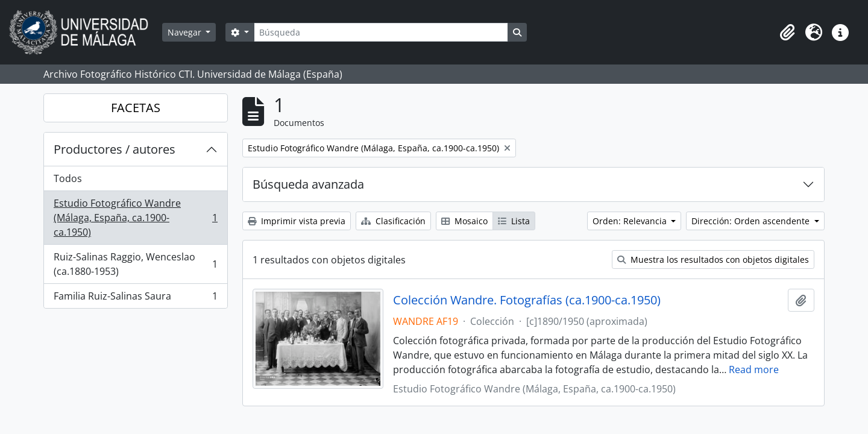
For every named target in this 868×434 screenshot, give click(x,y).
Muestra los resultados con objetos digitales (713, 259)
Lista (514, 221)
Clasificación (393, 221)
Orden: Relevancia (631, 221)
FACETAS (136, 108)
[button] (787, 33)
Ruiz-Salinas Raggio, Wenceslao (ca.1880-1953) (135, 264)
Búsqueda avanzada (308, 184)
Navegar (186, 32)
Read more (754, 370)
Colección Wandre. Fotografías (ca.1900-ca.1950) (527, 300)
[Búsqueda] (381, 32)
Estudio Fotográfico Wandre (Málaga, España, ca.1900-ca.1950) (135, 218)
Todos (68, 178)
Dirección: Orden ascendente (752, 221)
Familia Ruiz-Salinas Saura (135, 298)
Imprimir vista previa (297, 221)
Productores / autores (115, 149)
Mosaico (464, 221)
